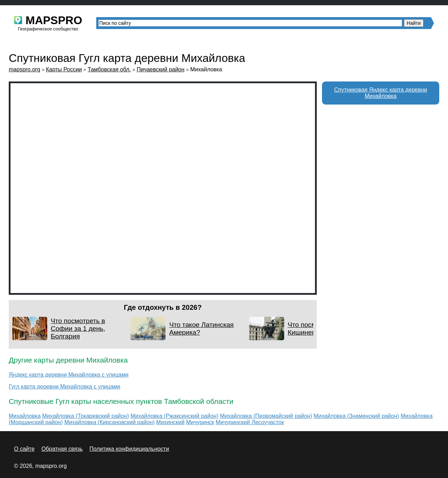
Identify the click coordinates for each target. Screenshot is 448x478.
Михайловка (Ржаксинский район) (174, 416)
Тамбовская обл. (109, 69)
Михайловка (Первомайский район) (266, 416)
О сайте (24, 449)
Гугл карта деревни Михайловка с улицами (65, 387)
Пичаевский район (160, 69)
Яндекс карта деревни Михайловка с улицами (69, 375)
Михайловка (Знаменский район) (356, 416)
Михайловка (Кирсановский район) (110, 422)
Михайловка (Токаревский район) (86, 416)
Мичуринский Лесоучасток (250, 422)
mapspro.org (24, 69)
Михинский (170, 422)
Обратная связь (62, 449)
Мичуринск (200, 422)
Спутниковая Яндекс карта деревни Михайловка (381, 93)
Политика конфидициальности (129, 449)
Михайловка (25, 416)
